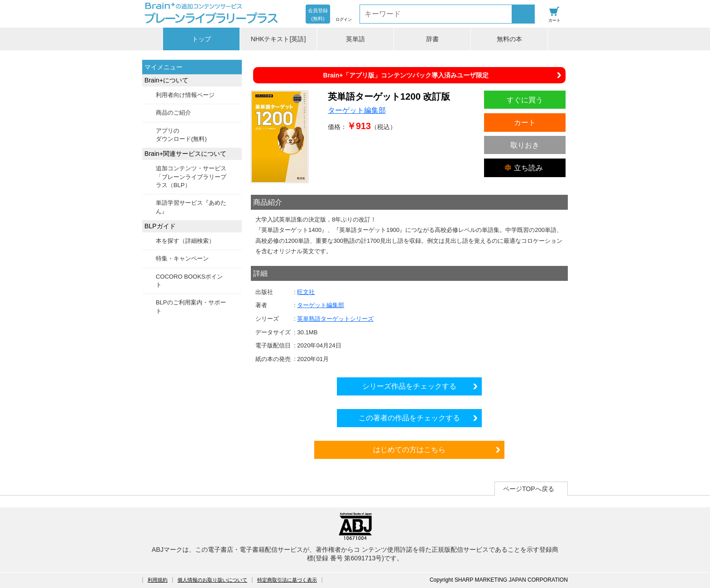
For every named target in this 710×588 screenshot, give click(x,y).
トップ (201, 39)
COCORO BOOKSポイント (189, 281)
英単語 (355, 39)
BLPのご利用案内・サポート (191, 306)
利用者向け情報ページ (185, 95)
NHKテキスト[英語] (278, 39)
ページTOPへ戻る (529, 489)
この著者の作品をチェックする (409, 418)
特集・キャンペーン (182, 258)
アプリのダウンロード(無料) (181, 135)
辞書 (432, 39)
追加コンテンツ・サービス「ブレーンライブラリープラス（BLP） (191, 177)
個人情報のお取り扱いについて (212, 580)
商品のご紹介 (173, 113)
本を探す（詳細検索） (185, 241)
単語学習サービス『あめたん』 (191, 207)
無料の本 (509, 39)
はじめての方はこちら (409, 449)
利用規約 (158, 580)
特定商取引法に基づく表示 (287, 580)
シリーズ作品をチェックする (409, 386)
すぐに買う (525, 100)
